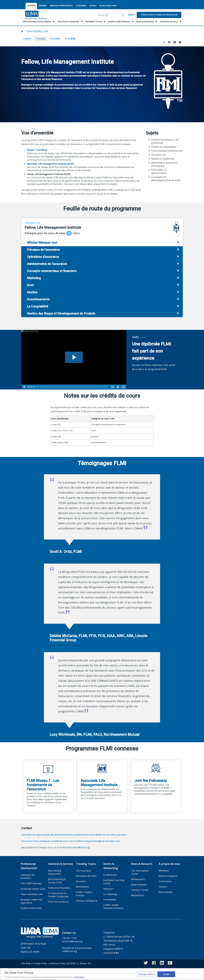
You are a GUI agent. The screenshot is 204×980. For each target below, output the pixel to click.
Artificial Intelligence (86, 901)
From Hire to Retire (58, 902)
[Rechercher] (123, 15)
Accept (166, 975)
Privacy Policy (40, 963)
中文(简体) (55, 39)
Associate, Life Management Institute (99, 783)
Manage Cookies (146, 975)
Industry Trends (140, 890)
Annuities (81, 881)
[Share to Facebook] (169, 43)
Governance (165, 881)
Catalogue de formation (28, 877)
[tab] (102, 250)
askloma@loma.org (72, 941)
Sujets (131, 15)
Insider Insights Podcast (84, 894)
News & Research (142, 864)
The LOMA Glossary (31, 883)
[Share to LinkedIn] (175, 43)
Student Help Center (108, 6)
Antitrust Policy (58, 963)
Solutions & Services (60, 864)
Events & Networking (111, 866)
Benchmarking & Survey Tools (57, 881)
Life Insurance (83, 871)
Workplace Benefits (86, 876)
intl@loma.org (69, 951)
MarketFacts (82, 887)
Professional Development (29, 866)
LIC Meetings (110, 894)
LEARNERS (31, 6)
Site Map (26, 963)
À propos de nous (169, 864)
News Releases (139, 885)
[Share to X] (164, 43)
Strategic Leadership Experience (32, 901)
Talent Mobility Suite (37, 31)
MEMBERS (43, 6)
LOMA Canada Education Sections (113, 907)
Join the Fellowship (151, 781)
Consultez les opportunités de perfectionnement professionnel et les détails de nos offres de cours (74, 835)
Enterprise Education (59, 888)
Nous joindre (166, 892)
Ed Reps (93, 6)
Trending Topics (86, 864)
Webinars (109, 889)
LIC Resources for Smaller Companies (58, 895)
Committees (110, 900)
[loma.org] (36, 15)
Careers (163, 887)
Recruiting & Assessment (55, 872)
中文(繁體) (71, 39)
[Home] (22, 31)
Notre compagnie (168, 876)
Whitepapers (138, 879)
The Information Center (140, 872)
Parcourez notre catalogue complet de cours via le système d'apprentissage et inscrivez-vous (71, 841)
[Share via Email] (180, 43)
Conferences (110, 875)
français (41, 39)
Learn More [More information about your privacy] (79, 978)
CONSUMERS (81, 6)
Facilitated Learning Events (114, 882)
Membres (164, 871)
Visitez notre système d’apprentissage (159, 15)
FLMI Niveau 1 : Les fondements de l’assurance (43, 785)
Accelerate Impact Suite (33, 889)
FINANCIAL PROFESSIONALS (61, 6)
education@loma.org (79, 847)
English (27, 39)
